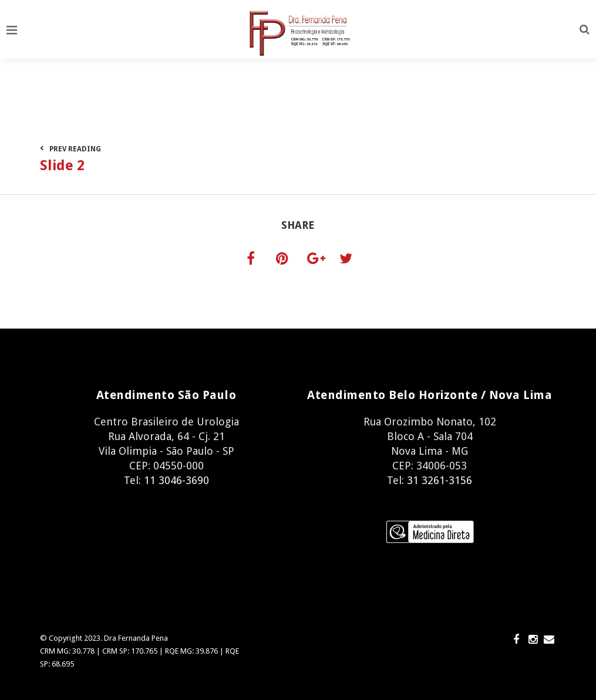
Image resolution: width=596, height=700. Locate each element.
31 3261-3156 (438, 480)
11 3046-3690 (176, 480)
